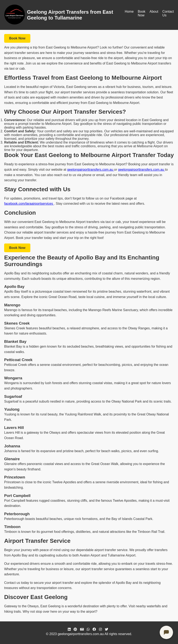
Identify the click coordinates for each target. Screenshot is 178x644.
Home (129, 12)
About (154, 12)
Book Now (142, 13)
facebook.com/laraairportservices (29, 204)
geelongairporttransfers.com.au (91, 170)
